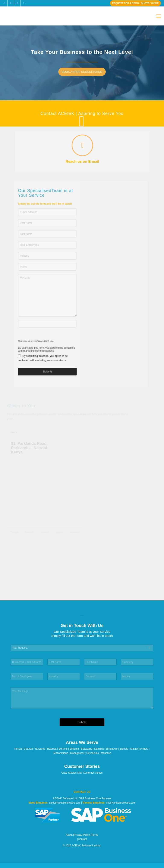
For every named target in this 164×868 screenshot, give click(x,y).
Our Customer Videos (90, 773)
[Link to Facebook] (4, 3)
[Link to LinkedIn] (17, 3)
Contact (82, 839)
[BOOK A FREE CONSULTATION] (83, 72)
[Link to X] (11, 3)
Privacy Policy (82, 835)
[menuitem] (159, 16)
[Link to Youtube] (24, 3)
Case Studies (69, 773)
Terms (95, 835)
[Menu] (159, 16)
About (69, 835)
